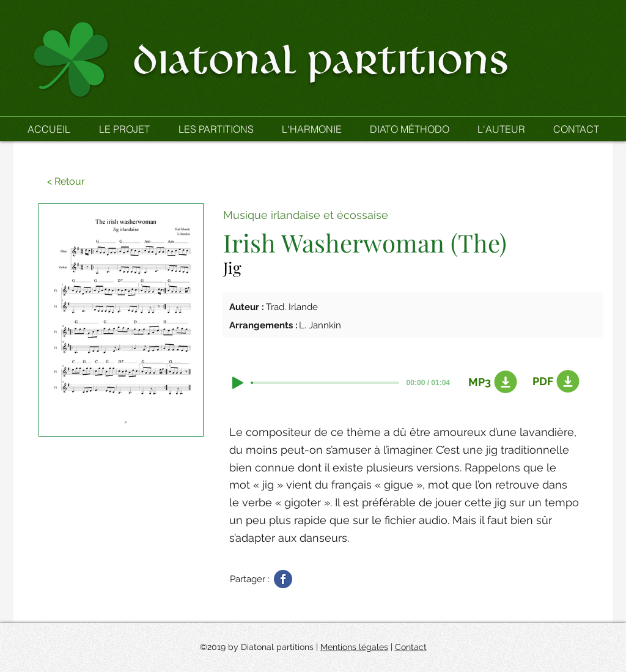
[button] (215, 129)
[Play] (238, 383)
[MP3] (490, 382)
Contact (411, 647)
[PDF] (554, 382)
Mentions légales (354, 647)
